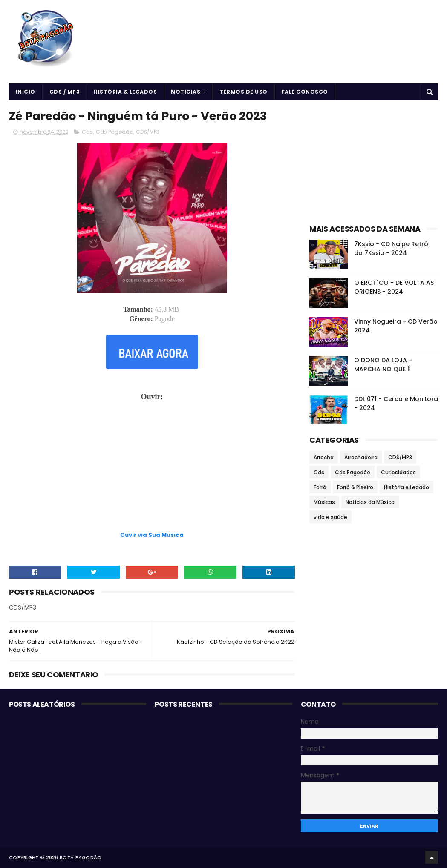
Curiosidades (398, 472)
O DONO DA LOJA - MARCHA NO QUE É (383, 365)
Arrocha (324, 457)
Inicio (26, 92)
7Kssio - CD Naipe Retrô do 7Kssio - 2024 (391, 248)
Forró (320, 487)
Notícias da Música (370, 502)
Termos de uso (244, 92)
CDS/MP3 (148, 132)
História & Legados (125, 92)
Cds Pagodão (114, 132)
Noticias (186, 92)
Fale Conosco (305, 92)
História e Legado (407, 487)
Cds (87, 132)
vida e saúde (330, 517)
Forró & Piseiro (355, 487)
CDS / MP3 (65, 92)
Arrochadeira (361, 457)
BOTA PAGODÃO (81, 857)
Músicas (324, 502)
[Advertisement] (152, 509)
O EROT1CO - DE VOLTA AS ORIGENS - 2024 (394, 287)
